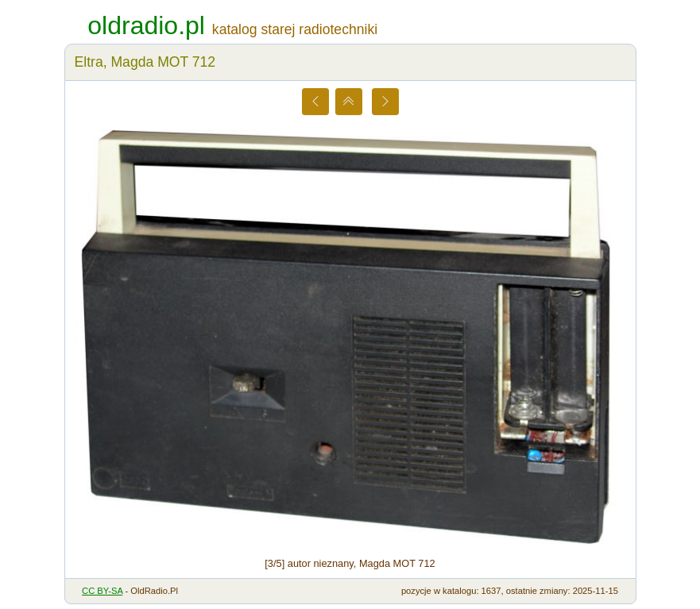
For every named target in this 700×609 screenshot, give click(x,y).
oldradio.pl (146, 25)
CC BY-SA (102, 591)
